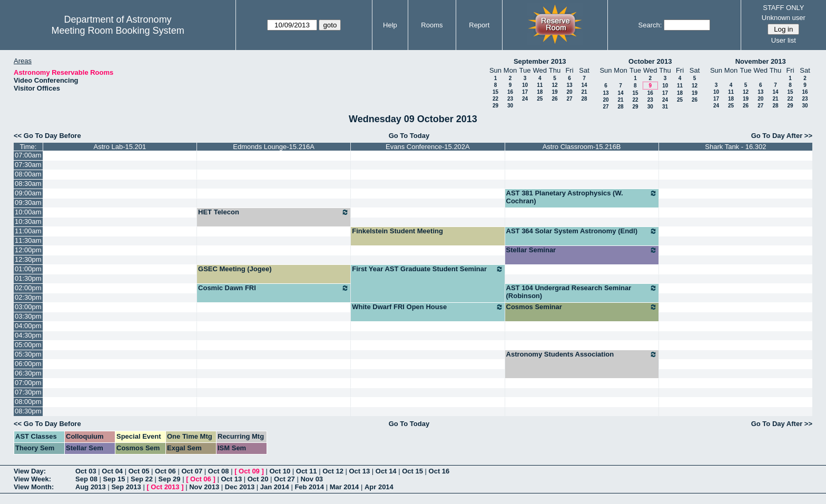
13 (569, 85)
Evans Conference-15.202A (428, 147)
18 (540, 92)
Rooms (432, 25)
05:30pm (28, 354)
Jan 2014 (275, 487)
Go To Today (409, 136)
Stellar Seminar (582, 250)
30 (510, 106)
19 (554, 92)
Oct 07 (192, 471)
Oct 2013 (165, 487)
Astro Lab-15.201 (120, 147)
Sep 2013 (126, 487)
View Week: (32, 479)
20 (569, 92)
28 (584, 99)
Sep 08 (86, 479)
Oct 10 (280, 471)
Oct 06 (165, 471)
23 (510, 99)
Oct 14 (386, 471)
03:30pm (28, 316)
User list (784, 40)
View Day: (30, 471)
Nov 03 (312, 479)
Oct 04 (112, 471)
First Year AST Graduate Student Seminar (427, 269)
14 (584, 85)
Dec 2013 (240, 487)
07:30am (28, 165)
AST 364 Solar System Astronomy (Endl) (582, 231)
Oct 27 (284, 479)
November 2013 (761, 61)
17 (525, 92)
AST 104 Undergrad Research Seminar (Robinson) (582, 292)
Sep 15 (114, 479)
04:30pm (28, 335)
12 (554, 85)
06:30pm (28, 373)
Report (479, 25)
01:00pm (28, 269)
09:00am (28, 193)
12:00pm (28, 250)
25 (540, 99)
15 (495, 92)
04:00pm (28, 326)
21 (584, 92)
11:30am (28, 240)
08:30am (28, 184)
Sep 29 (170, 479)
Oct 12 (333, 471)
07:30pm (28, 392)
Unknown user (784, 18)
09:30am (28, 202)
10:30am (28, 221)
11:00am (28, 231)
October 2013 (650, 61)
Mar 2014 (345, 487)
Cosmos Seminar (582, 307)
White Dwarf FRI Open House (427, 307)
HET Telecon (274, 212)
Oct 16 (439, 471)
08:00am (28, 174)
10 (525, 85)
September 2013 (540, 61)
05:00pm (28, 345)
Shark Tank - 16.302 (735, 147)
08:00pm (28, 402)
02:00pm (28, 288)
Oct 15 (412, 471)
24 (525, 99)
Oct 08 (219, 471)
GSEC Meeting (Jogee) (235, 269)
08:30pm (28, 411)
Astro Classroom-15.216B (582, 147)
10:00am (28, 212)
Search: (650, 25)
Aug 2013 (91, 487)
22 (495, 99)
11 (540, 85)
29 (495, 106)
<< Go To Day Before (47, 136)
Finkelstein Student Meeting (397, 231)
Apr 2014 (379, 487)
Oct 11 (307, 471)
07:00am (28, 155)
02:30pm (28, 297)
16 (510, 92)
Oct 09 (249, 471)
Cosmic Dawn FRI (274, 288)
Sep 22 (142, 479)
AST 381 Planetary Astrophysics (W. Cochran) (582, 197)
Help (390, 25)
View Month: (34, 487)
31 (665, 107)
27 (569, 99)
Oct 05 (139, 471)
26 (554, 99)
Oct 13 (360, 471)
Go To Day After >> (782, 136)
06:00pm (28, 364)
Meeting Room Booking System (118, 31)
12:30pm (28, 259)
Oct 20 (258, 479)
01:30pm (28, 278)
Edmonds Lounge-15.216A (274, 147)
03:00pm (28, 307)
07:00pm (28, 383)
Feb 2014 (309, 487)
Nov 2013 (204, 487)
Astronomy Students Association (582, 354)
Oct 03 (86, 471)
